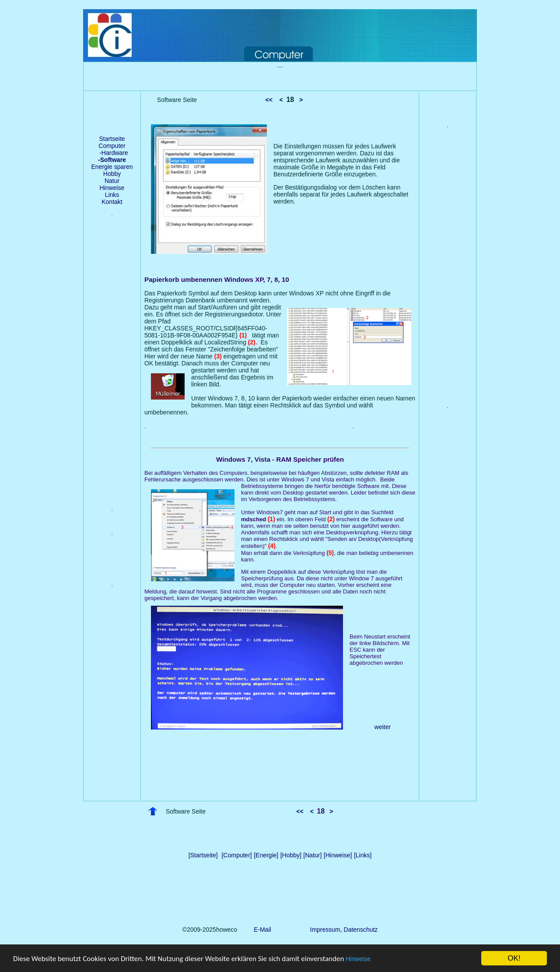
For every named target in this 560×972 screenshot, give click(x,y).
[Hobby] (291, 855)
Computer (112, 146)
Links (112, 195)
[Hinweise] (338, 855)
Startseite (112, 139)
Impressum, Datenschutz (344, 930)
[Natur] (312, 855)
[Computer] (236, 855)
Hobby (112, 174)
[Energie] (266, 855)
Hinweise (358, 959)
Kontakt (112, 202)
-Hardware (112, 153)
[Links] (363, 855)
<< (269, 100)
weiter (383, 727)
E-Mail (261, 930)
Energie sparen (112, 167)
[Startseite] (203, 855)
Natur (112, 181)
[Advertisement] (112, 368)
